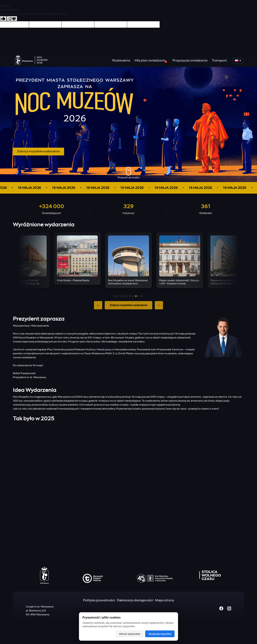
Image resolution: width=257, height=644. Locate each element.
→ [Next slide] (159, 305)
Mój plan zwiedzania (151, 61)
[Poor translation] (12, 19)
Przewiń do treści (128, 173)
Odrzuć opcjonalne (130, 634)
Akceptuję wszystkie (160, 634)
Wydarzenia (121, 61)
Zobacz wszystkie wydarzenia (38, 151)
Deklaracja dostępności (135, 600)
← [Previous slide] (98, 305)
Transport (219, 61)
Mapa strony (165, 600)
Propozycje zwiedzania (190, 61)
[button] (115, 296)
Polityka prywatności (99, 600)
